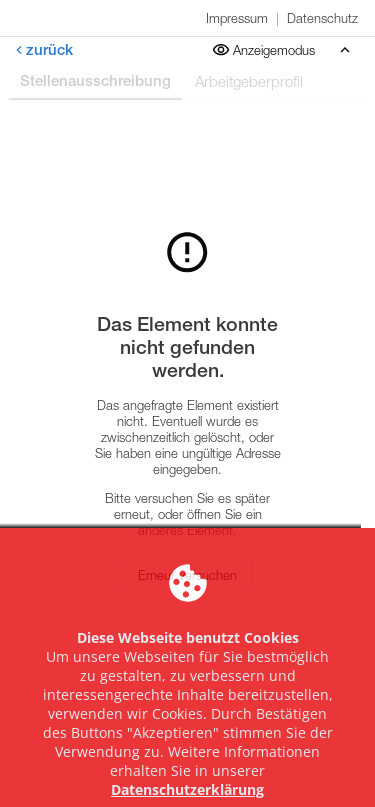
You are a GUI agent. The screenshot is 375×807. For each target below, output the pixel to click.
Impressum (237, 18)
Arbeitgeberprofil (249, 81)
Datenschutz (322, 18)
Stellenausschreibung (95, 80)
